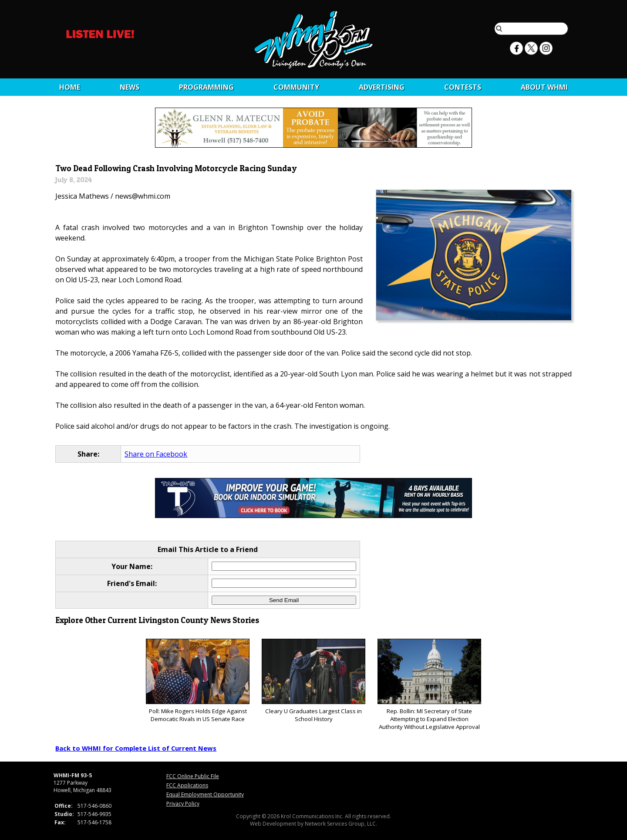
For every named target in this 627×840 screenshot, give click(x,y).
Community (296, 87)
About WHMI (544, 87)
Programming (206, 87)
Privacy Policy (183, 804)
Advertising (382, 87)
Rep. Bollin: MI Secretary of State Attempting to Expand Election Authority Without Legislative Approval (429, 685)
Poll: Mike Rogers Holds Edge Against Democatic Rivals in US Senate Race (197, 681)
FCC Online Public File (193, 776)
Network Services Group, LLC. (341, 824)
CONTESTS (463, 87)
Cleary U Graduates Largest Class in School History (313, 681)
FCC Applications (187, 785)
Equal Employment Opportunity (205, 794)
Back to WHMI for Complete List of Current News (136, 748)
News (130, 87)
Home (70, 87)
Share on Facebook (156, 454)
